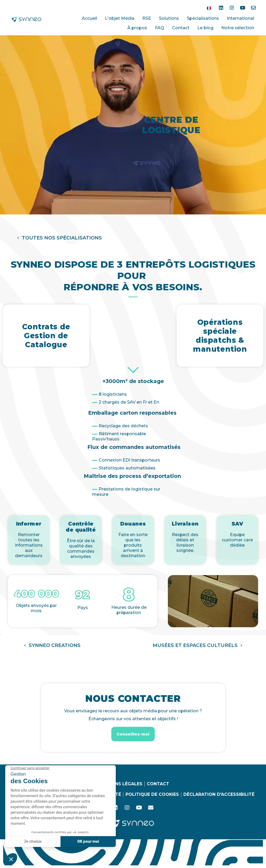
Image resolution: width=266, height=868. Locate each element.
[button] (59, 238)
